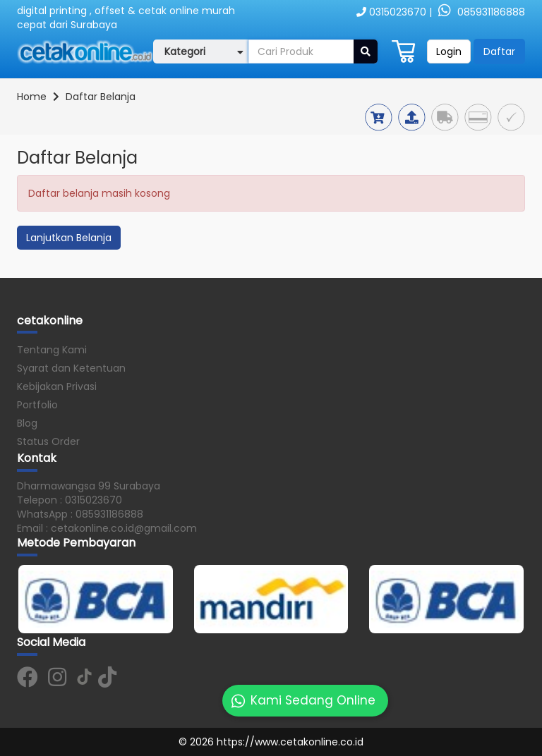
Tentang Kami (52, 350)
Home (32, 97)
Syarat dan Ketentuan (71, 368)
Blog (27, 423)
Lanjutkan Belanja (69, 238)
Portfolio (37, 405)
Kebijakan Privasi (57, 386)
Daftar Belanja (101, 97)
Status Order (48, 441)
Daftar (499, 51)
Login (449, 51)
